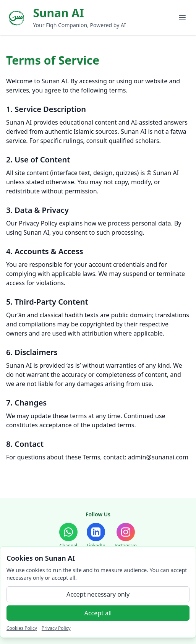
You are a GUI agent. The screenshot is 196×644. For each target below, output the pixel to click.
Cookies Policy (22, 628)
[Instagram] (126, 536)
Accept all (98, 613)
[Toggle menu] (182, 18)
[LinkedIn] (96, 536)
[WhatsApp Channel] (68, 536)
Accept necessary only (98, 594)
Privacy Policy (56, 628)
